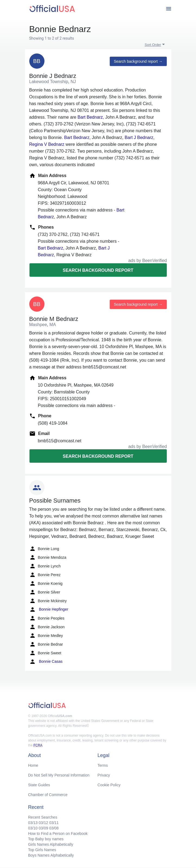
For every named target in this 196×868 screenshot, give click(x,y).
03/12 (43, 823)
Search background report (98, 270)
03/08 (54, 828)
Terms (103, 765)
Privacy (104, 775)
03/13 (33, 823)
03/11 (54, 823)
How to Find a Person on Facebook (58, 834)
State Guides (39, 785)
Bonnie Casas (46, 662)
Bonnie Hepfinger (49, 610)
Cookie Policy (109, 785)
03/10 (33, 828)
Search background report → (138, 61)
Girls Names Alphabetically (51, 844)
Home (33, 765)
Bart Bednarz (90, 117)
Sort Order (153, 45)
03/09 (43, 828)
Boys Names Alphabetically (51, 855)
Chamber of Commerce (48, 795)
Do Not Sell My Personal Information (59, 775)
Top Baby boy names (46, 839)
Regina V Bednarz (47, 144)
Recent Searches (43, 817)
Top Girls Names (42, 850)
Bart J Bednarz (139, 138)
